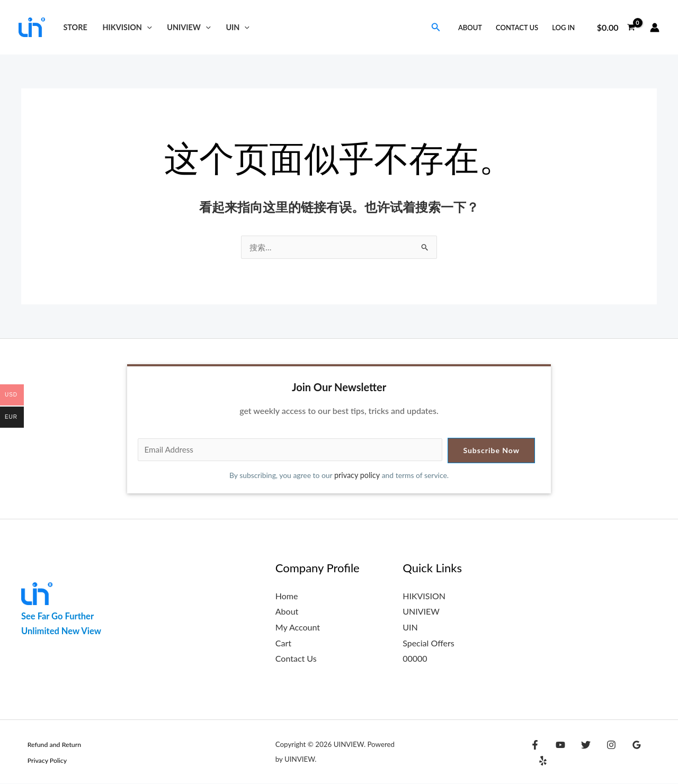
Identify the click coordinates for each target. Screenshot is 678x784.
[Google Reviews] (626, 753)
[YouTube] (558, 753)
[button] (147, 27)
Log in (563, 28)
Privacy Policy (42, 761)
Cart (283, 643)
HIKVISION (127, 27)
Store (75, 27)
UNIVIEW (189, 27)
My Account (298, 628)
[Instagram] (603, 753)
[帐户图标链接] (655, 28)
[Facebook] (535, 753)
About (470, 28)
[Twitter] (581, 753)
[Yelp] (649, 753)
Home (287, 596)
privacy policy (358, 476)
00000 (415, 659)
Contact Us (517, 28)
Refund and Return (50, 745)
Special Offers (429, 643)
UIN (238, 27)
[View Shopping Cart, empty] (616, 28)
